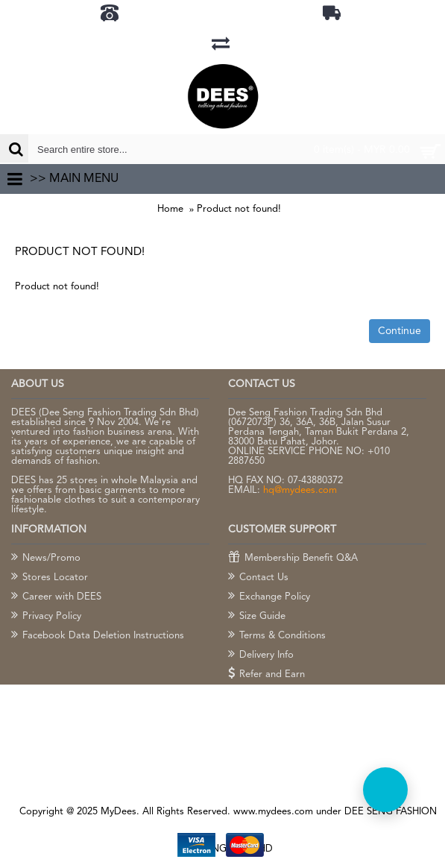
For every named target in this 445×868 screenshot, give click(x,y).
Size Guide (257, 617)
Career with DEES (56, 597)
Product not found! (239, 209)
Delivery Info (261, 655)
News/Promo (46, 559)
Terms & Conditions (277, 636)
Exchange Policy (269, 597)
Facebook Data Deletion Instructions (98, 636)
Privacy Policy (46, 617)
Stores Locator (50, 578)
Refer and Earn (266, 675)
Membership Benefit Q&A (293, 559)
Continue (400, 331)
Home (170, 209)
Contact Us (258, 578)
